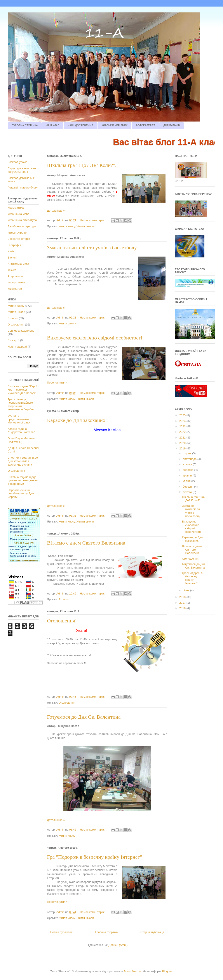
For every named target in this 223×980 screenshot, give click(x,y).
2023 (183, 426)
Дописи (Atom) (118, 945)
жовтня (188, 464)
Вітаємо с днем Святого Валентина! (87, 543)
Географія (14, 245)
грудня (187, 453)
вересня (189, 470)
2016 (183, 608)
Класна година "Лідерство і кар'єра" (21, 431)
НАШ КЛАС (53, 125)
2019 (183, 448)
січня (186, 590)
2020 (183, 443)
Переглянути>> (57, 383)
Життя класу (67, 226)
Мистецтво (15, 289)
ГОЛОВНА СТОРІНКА (25, 125)
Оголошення (67, 703)
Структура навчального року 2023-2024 (23, 170)
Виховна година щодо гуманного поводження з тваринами (23, 480)
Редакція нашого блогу (23, 188)
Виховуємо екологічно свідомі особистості (95, 338)
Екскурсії (13, 340)
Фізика (12, 270)
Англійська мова (18, 264)
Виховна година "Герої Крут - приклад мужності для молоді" (22, 390)
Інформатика (16, 282)
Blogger (167, 971)
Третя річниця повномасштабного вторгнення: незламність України (21, 404)
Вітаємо (64, 599)
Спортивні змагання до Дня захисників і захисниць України (23, 461)
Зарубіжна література (22, 226)
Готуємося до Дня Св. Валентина (84, 717)
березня (189, 487)
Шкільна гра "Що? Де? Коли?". (82, 165)
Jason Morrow (132, 971)
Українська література (22, 220)
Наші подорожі (17, 347)
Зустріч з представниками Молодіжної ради (19, 419)
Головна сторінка (106, 932)
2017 (183, 603)
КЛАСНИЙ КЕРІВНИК (114, 125)
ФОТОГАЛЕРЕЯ (145, 125)
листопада (190, 459)
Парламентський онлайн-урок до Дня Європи (21, 493)
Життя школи (85, 226)
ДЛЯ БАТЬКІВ (171, 125)
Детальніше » (56, 211)
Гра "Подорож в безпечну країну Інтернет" (95, 857)
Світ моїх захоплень (21, 331)
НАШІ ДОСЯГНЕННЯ (80, 125)
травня (188, 475)
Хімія (11, 251)
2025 (183, 415)
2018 (183, 597)
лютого (188, 492)
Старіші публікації (152, 932)
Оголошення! (62, 621)
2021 (183, 438)
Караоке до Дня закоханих (76, 420)
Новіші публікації (61, 932)
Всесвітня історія (19, 239)
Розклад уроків (17, 162)
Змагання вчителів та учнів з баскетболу (92, 248)
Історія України (17, 233)
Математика (16, 208)
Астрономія (15, 276)
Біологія (13, 258)
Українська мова (18, 214)
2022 (183, 432)
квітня (187, 481)
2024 (183, 421)
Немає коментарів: (93, 220)
